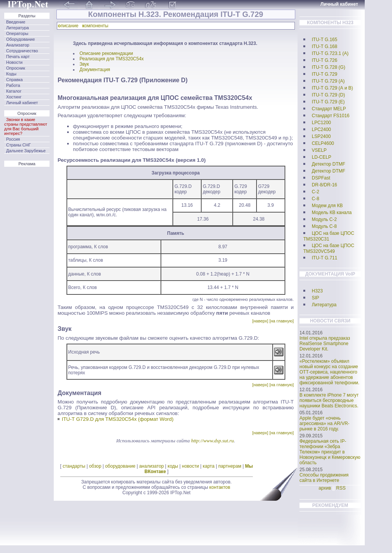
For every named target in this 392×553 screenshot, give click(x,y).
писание (69, 26)
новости (190, 466)
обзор (95, 466)
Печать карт (18, 56)
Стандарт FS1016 (331, 116)
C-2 (315, 192)
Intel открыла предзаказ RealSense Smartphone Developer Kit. (325, 344)
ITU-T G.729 (324, 74)
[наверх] (260, 321)
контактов (220, 487)
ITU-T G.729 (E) (328, 102)
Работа (13, 85)
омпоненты (97, 26)
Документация (95, 70)
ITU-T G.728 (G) (328, 67)
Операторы (17, 33)
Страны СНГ (18, 145)
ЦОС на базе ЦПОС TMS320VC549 (329, 248)
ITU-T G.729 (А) (328, 81)
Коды (11, 74)
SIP (315, 298)
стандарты (74, 466)
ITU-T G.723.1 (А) (330, 53)
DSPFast (321, 178)
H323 (317, 291)
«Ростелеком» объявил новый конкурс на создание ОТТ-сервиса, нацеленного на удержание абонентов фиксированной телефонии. (329, 372)
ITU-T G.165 (324, 40)
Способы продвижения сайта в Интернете (324, 478)
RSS (341, 488)
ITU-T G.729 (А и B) (332, 88)
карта (209, 466)
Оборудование (21, 39)
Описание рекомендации (106, 53)
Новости (14, 62)
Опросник (16, 68)
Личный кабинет (22, 103)
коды (173, 466)
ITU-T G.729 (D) (328, 95)
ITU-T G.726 (324, 60)
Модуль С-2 (324, 219)
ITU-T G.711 (324, 258)
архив (325, 488)
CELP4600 (323, 143)
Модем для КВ (327, 206)
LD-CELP (322, 157)
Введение (16, 22)
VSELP (319, 150)
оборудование (120, 466)
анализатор (151, 466)
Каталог (14, 91)
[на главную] (282, 321)
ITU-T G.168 (324, 46)
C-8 (315, 199)
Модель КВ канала (332, 213)
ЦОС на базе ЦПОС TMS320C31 (329, 236)
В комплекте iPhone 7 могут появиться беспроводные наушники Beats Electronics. (329, 400)
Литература (17, 28)
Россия (13, 139)
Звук (84, 64)
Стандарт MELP (329, 109)
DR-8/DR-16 (324, 185)
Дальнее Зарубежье (26, 151)
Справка (14, 80)
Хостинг (14, 97)
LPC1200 (321, 123)
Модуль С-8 (324, 226)
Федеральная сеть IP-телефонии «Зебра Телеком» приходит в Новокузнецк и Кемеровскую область (330, 452)
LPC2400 (321, 130)
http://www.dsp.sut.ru (213, 441)
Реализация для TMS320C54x (112, 59)
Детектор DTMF (328, 164)
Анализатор (18, 45)
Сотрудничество (22, 51)
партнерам (230, 466)
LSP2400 (321, 136)
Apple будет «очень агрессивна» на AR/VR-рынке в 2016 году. (324, 423)
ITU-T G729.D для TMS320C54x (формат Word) (118, 419)
